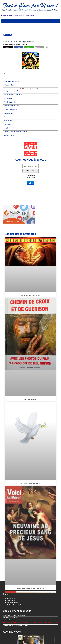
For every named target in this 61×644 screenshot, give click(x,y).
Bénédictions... (8, 113)
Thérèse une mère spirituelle (13, 95)
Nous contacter (12, 598)
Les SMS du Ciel (9, 124)
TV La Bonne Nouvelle (10, 618)
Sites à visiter (11, 600)
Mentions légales (12, 603)
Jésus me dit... (8, 98)
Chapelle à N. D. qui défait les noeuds (16, 132)
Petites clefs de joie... (11, 109)
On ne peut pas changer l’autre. (30, 483)
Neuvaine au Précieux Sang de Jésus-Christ (30, 588)
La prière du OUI (9, 128)
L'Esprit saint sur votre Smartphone (14, 615)
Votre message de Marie (12, 106)
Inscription (31, 175)
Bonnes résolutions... (10, 117)
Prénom (7, 42)
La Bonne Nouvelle (9, 620)
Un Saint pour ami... (10, 102)
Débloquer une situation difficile (30, 296)
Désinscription (31, 177)
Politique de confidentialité (15, 605)
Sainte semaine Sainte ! (30, 400)
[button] (30, 20)
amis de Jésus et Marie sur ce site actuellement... (18, 16)
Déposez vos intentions (12, 81)
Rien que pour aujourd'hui (12, 91)
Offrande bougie (9, 135)
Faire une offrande (10, 85)
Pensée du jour (8, 121)
